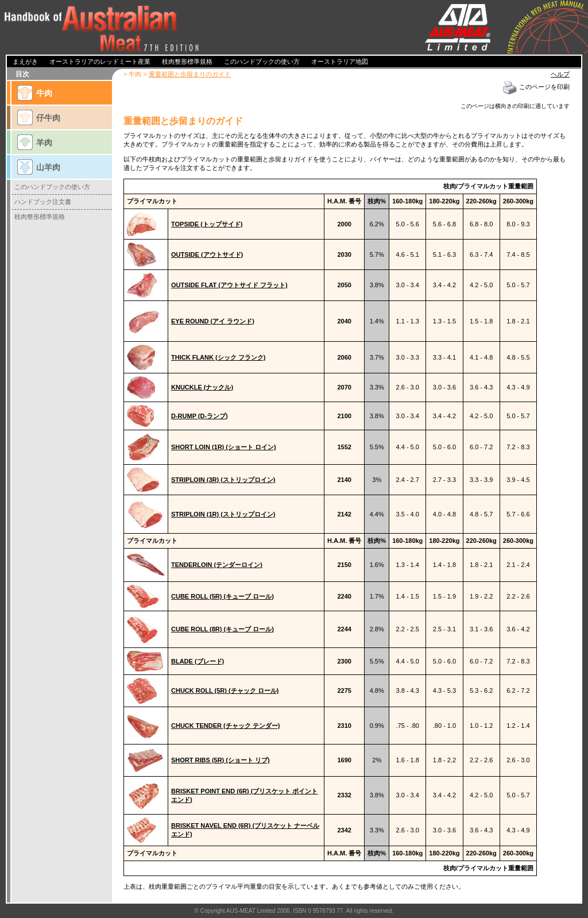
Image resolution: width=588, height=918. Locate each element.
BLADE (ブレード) (198, 661)
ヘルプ (560, 74)
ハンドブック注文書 (43, 202)
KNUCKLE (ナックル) (202, 387)
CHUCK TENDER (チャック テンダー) (225, 726)
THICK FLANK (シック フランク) (218, 357)
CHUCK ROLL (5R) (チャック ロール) (225, 691)
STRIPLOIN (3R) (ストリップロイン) (223, 480)
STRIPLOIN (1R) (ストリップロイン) (223, 514)
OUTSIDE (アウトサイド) (207, 254)
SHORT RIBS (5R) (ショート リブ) (220, 760)
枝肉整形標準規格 (40, 217)
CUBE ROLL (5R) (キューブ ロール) (223, 596)
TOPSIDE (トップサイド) (207, 224)
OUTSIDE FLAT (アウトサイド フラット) (229, 285)
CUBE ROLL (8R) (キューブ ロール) (223, 629)
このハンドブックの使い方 (52, 187)
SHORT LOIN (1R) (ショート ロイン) (224, 447)
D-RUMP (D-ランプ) (200, 416)
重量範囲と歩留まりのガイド (190, 74)
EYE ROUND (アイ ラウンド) (213, 321)
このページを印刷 (536, 87)
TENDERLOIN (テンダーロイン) (217, 565)
